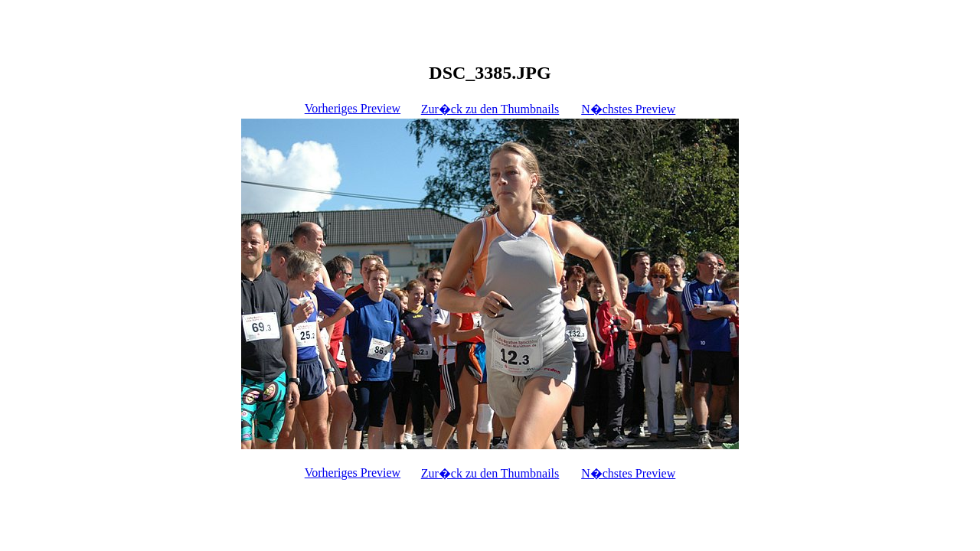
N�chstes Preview (628, 109)
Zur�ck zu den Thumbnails (490, 109)
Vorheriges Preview (353, 108)
